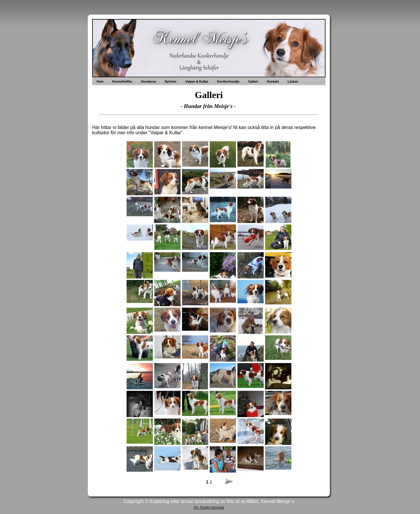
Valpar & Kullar (197, 81)
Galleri (253, 81)
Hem (100, 81)
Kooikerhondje (228, 81)
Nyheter (171, 81)
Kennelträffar (122, 81)
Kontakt (273, 81)
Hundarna (148, 81)
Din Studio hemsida (209, 508)
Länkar (293, 81)
